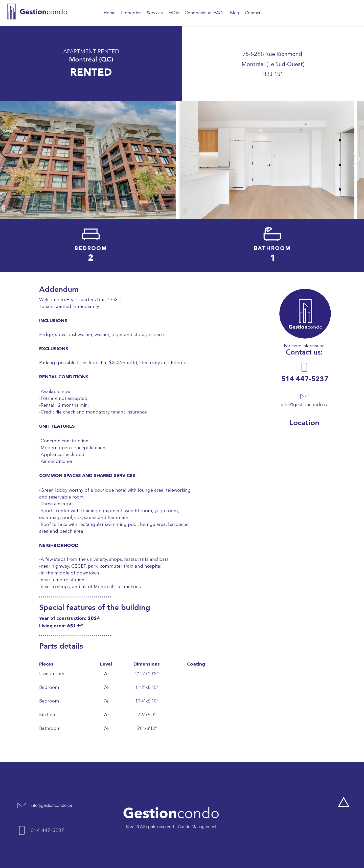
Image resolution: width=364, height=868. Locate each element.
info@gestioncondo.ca (305, 405)
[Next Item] (356, 160)
